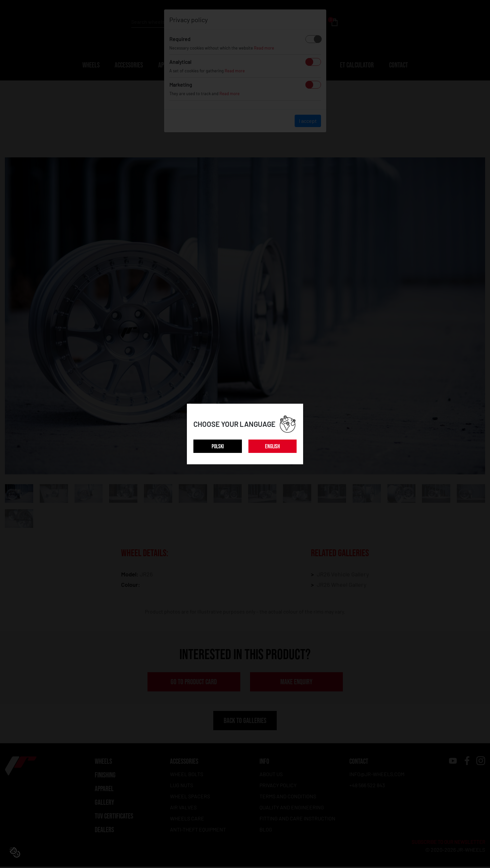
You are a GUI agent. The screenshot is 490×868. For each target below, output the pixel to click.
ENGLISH (273, 447)
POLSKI (218, 447)
